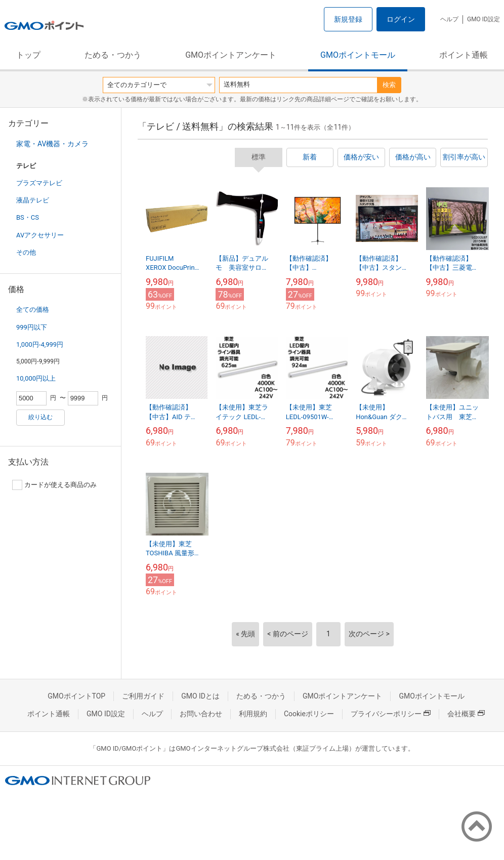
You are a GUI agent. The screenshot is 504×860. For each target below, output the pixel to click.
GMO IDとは (200, 696)
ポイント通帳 (464, 55)
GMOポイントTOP (76, 696)
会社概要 (466, 714)
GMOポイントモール (358, 55)
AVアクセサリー (40, 235)
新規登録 (348, 19)
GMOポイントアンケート (231, 55)
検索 (389, 85)
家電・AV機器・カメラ (52, 144)
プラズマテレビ (39, 183)
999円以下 (32, 327)
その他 (26, 252)
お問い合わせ (201, 714)
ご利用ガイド (143, 696)
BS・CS (28, 217)
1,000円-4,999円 (40, 344)
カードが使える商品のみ (54, 485)
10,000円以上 (36, 378)
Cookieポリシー (309, 714)
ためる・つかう (113, 55)
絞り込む (40, 417)
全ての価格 (33, 310)
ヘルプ (449, 19)
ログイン (401, 19)
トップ (28, 55)
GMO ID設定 (484, 19)
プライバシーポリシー (391, 714)
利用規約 (253, 714)
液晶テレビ (33, 200)
